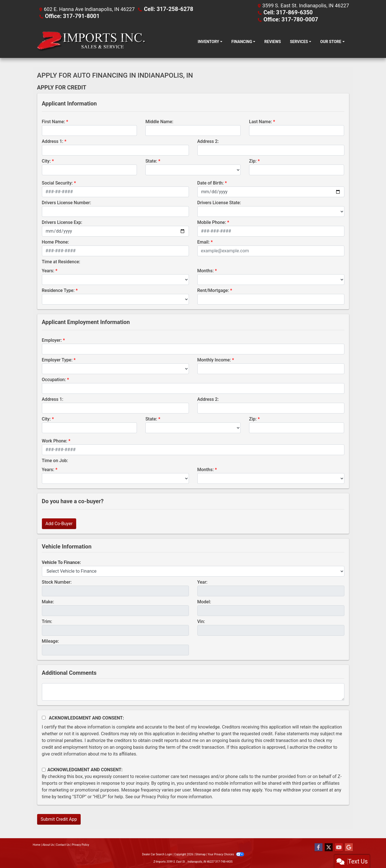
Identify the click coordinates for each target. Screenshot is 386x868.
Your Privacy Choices (226, 854)
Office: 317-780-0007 (288, 19)
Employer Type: (57, 359)
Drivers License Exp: (62, 222)
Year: (202, 582)
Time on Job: (55, 460)
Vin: (201, 621)
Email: (204, 241)
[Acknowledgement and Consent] (44, 717)
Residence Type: (58, 290)
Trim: (47, 621)
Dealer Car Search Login (157, 854)
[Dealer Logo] (91, 41)
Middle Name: (159, 121)
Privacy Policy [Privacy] (81, 844)
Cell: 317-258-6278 (166, 9)
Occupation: (54, 379)
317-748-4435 (224, 861)
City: (46, 160)
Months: (206, 270)
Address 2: (208, 141)
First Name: (54, 121)
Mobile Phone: (212, 222)
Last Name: (261, 121)
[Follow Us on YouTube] (339, 847)
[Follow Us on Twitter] (329, 847)
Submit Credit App (59, 819)
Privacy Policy (155, 796)
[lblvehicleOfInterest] (193, 571)
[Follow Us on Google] (349, 847)
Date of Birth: (211, 182)
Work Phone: (55, 440)
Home (37, 844)
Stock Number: (57, 582)
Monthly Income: (214, 359)
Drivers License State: (219, 202)
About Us (48, 844)
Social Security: (57, 182)
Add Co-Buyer (59, 523)
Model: (204, 601)
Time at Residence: (61, 261)
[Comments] (193, 691)
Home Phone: (56, 241)
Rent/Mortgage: (213, 290)
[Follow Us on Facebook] (319, 847)
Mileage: (50, 641)
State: (151, 160)
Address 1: (53, 141)
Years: (48, 270)
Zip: (253, 160)
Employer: (52, 340)
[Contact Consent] (44, 769)
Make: (48, 601)
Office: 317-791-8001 (70, 16)
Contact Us (63, 844)
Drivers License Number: (66, 202)
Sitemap (200, 854)
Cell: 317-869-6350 (286, 12)
